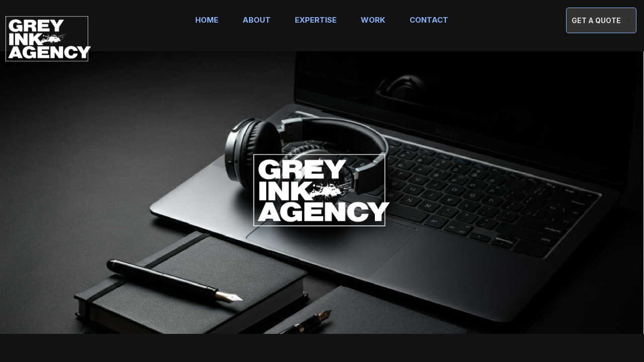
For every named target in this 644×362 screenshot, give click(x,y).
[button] (601, 21)
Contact (429, 20)
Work (373, 20)
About (257, 20)
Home (207, 20)
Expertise (316, 20)
